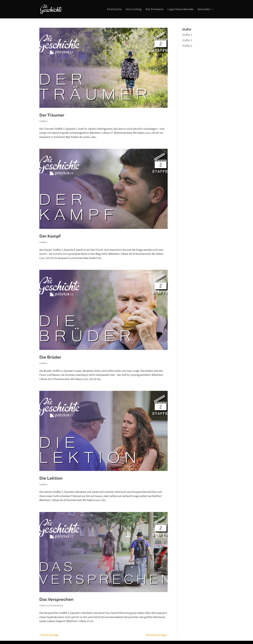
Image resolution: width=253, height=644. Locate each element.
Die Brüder (50, 357)
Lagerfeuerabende (181, 10)
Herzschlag (134, 10)
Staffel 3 (187, 46)
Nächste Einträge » (157, 635)
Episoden (204, 10)
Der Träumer (52, 115)
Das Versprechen (56, 599)
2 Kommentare (56, 605)
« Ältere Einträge (49, 635)
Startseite (114, 10)
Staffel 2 (43, 121)
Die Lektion (51, 478)
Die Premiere (155, 10)
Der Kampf (50, 236)
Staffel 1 (187, 35)
